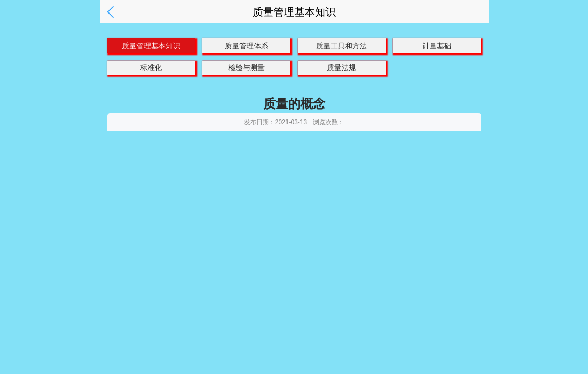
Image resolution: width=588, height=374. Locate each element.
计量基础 (437, 46)
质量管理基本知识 (151, 46)
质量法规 (341, 68)
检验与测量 (247, 68)
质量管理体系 (247, 46)
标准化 (151, 68)
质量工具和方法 (341, 46)
